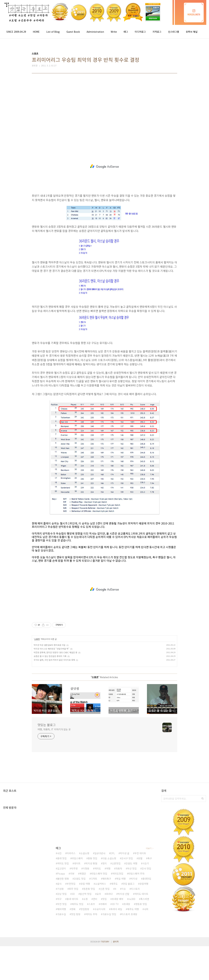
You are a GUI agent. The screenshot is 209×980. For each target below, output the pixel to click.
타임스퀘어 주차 (136, 874)
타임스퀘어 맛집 (99, 874)
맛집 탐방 (76, 914)
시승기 (146, 863)
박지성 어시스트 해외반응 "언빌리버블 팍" (51, 649)
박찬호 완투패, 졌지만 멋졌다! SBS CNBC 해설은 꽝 (55, 652)
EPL (113, 853)
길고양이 (62, 868)
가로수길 (62, 914)
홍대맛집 (147, 879)
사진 (59, 853)
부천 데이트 (140, 853)
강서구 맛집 (127, 858)
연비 (95, 899)
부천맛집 (71, 884)
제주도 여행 (133, 909)
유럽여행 (144, 884)
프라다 (109, 894)
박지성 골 (125, 853)
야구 (59, 899)
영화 (73, 909)
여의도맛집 (118, 874)
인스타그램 (174, 32)
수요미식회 (100, 909)
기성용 (60, 889)
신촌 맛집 (105, 889)
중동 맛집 (92, 858)
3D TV (115, 904)
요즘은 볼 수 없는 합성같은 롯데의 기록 (50, 656)
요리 (99, 894)
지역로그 (157, 32)
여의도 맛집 (63, 863)
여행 (108, 868)
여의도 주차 (91, 914)
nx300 (132, 899)
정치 (104, 863)
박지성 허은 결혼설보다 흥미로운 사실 (50, 645)
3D (73, 894)
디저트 (94, 879)
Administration (95, 32)
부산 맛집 (132, 868)
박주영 (74, 868)
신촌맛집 (116, 863)
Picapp (61, 874)
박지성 (134, 879)
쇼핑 (86, 899)
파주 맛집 (74, 889)
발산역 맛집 (86, 894)
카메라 (103, 904)
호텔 (140, 858)
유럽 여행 (85, 884)
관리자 (116, 941)
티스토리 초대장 (129, 914)
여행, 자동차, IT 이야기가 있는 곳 (54, 729)
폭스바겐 (145, 899)
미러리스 (71, 853)
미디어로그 (140, 32)
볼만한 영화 (63, 879)
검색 (203, 799)
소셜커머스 (101, 884)
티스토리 (135, 889)
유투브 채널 (192, 32)
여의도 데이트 (141, 894)
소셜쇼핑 (85, 853)
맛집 (104, 899)
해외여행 (62, 909)
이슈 (124, 889)
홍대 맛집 (62, 858)
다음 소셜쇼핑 (109, 858)
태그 (126, 32)
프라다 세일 (116, 909)
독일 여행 (121, 879)
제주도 (114, 884)
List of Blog (53, 32)
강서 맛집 (146, 868)
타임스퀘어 (77, 858)
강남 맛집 (62, 894)
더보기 (149, 848)
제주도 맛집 (78, 904)
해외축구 (107, 879)
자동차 (119, 868)
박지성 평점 (91, 863)
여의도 (98, 868)
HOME (36, 32)
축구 (150, 858)
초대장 (127, 904)
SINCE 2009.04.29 (16, 32)
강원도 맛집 (80, 879)
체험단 (83, 874)
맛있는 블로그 (47, 725)
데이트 (77, 863)
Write (114, 32)
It (115, 889)
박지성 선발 (124, 894)
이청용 (86, 868)
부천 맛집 (62, 904)
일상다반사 (100, 853)
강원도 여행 (131, 863)
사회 (146, 909)
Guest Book (73, 32)
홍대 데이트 (72, 899)
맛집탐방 (85, 909)
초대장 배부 (118, 899)
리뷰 (72, 874)
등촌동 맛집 (89, 889)
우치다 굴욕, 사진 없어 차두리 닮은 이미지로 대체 (54, 660)
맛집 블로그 (129, 884)
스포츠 (37, 639)
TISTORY (105, 941)
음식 (59, 884)
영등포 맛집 (141, 904)
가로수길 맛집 (109, 914)
